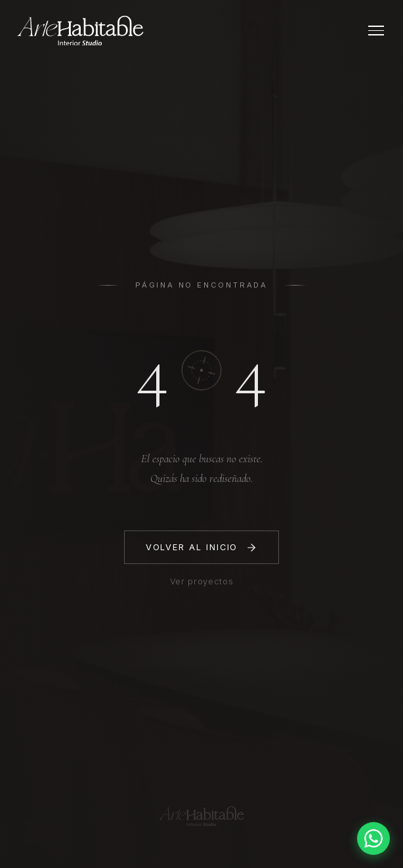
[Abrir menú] (376, 31)
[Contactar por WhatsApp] (373, 838)
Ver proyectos (201, 581)
